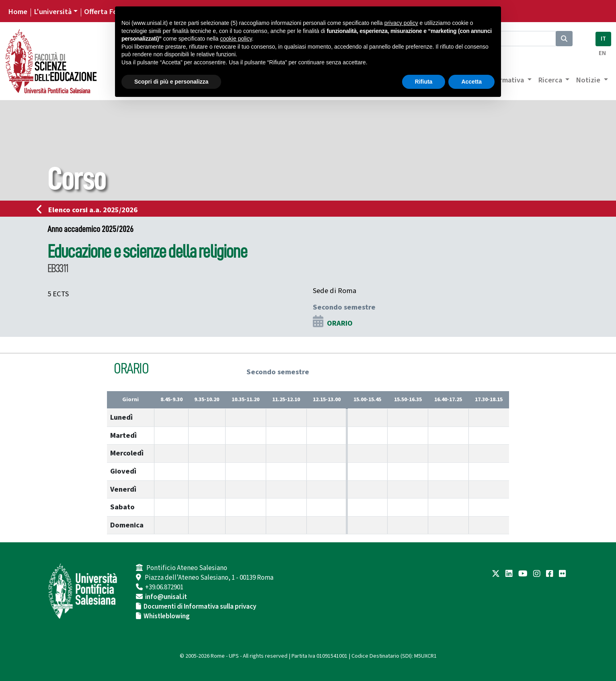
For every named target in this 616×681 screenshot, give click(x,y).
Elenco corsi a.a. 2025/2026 (89, 210)
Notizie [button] (589, 80)
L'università (53, 12)
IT (603, 39)
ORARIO (340, 323)
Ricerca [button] (551, 80)
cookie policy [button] (236, 39)
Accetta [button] (471, 82)
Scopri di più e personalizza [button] (171, 82)
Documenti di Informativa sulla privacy (200, 607)
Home (18, 12)
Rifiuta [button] (424, 82)
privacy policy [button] (401, 23)
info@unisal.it (166, 597)
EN (602, 53)
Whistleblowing (167, 616)
